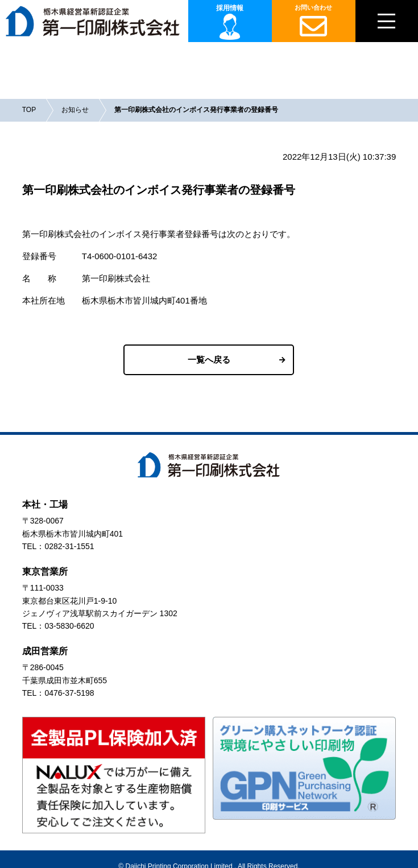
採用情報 (230, 8)
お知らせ (75, 110)
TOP (29, 110)
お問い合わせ (314, 22)
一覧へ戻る (209, 360)
